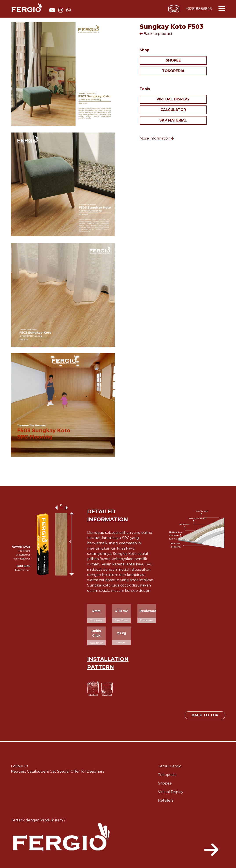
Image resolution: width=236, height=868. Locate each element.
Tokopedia (167, 775)
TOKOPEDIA (173, 71)
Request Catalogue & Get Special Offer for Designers (58, 771)
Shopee (165, 783)
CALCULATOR (173, 110)
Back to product (156, 34)
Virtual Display (171, 792)
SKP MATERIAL (173, 120)
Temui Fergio (170, 766)
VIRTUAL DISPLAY (173, 99)
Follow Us (20, 766)
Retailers (166, 800)
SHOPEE (173, 60)
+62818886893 (199, 9)
